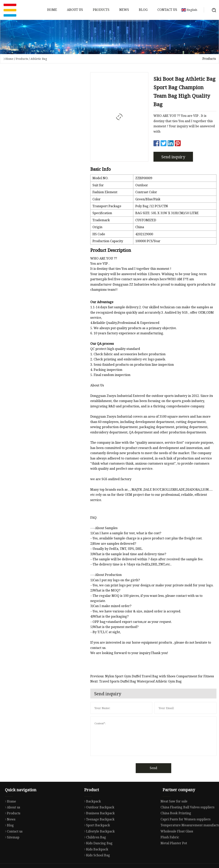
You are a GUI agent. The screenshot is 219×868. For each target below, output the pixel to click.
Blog (143, 10)
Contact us (167, 10)
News (124, 10)
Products (101, 10)
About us (75, 10)
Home (52, 10)
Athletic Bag (39, 59)
